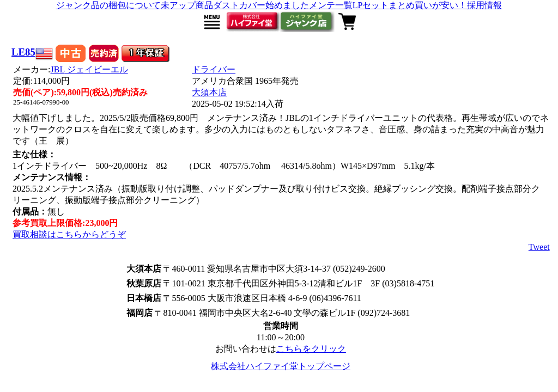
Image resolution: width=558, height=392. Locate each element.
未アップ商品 (187, 5)
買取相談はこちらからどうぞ (69, 234)
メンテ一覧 (331, 5)
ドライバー (214, 69)
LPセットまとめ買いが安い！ (410, 5)
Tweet (539, 247)
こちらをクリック (311, 349)
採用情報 (484, 5)
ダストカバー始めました (261, 5)
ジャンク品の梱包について (108, 5)
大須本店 (209, 92)
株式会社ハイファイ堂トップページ (281, 366)
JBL (89, 69)
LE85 (23, 52)
